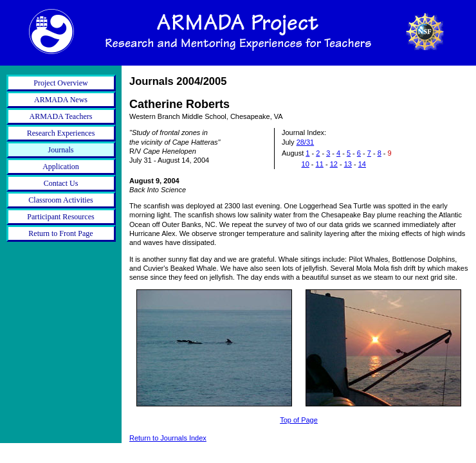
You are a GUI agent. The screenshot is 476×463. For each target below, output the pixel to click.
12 (334, 164)
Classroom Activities (60, 200)
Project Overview (60, 83)
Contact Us (61, 183)
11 (320, 164)
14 (362, 164)
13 (348, 164)
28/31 (306, 142)
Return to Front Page (60, 233)
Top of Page (299, 420)
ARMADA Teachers (61, 116)
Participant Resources (60, 217)
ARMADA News (61, 100)
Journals (61, 150)
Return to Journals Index (168, 438)
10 (306, 164)
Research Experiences (61, 133)
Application (61, 167)
